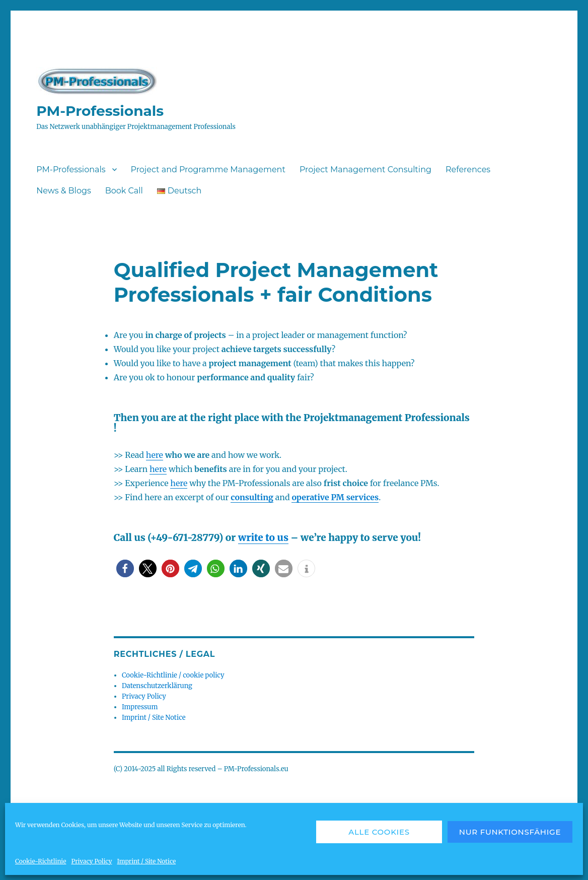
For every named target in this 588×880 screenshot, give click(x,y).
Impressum (140, 707)
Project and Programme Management (208, 170)
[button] (125, 568)
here (155, 455)
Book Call (124, 191)
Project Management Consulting (365, 170)
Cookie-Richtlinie (41, 861)
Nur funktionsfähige (510, 832)
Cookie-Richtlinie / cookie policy (173, 675)
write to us (263, 537)
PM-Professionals (100, 111)
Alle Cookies (379, 832)
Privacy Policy (91, 861)
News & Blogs (64, 191)
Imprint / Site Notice (146, 861)
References (468, 170)
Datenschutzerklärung (157, 686)
